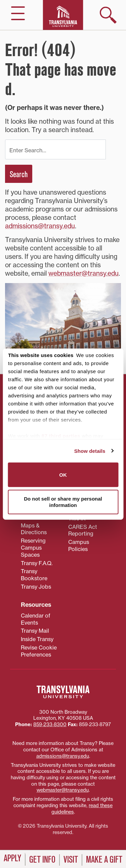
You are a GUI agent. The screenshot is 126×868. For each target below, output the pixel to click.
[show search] (108, 15)
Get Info (42, 860)
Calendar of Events (36, 619)
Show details (90, 451)
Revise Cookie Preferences (39, 651)
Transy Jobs (36, 587)
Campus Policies (79, 545)
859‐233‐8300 (50, 724)
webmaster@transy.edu (83, 273)
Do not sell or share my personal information (63, 502)
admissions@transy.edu (40, 226)
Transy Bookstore (34, 575)
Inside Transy (37, 639)
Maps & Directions (34, 529)
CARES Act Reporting (83, 530)
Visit (71, 860)
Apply (12, 858)
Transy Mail (35, 631)
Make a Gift (104, 860)
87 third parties (61, 436)
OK (63, 475)
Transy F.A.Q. (37, 563)
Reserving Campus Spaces (33, 548)
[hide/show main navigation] (18, 13)
